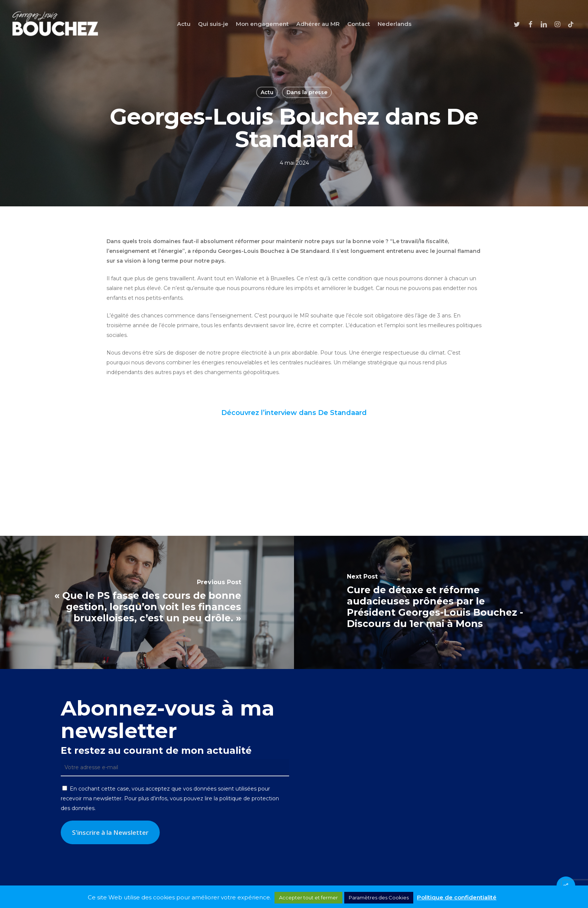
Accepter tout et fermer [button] (308, 897)
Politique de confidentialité (457, 897)
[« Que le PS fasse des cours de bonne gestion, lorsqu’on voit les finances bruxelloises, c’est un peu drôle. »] (147, 602)
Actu (267, 92)
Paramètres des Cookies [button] (379, 897)
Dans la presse (307, 92)
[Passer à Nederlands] (394, 24)
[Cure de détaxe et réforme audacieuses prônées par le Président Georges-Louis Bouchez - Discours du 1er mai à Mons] (441, 602)
